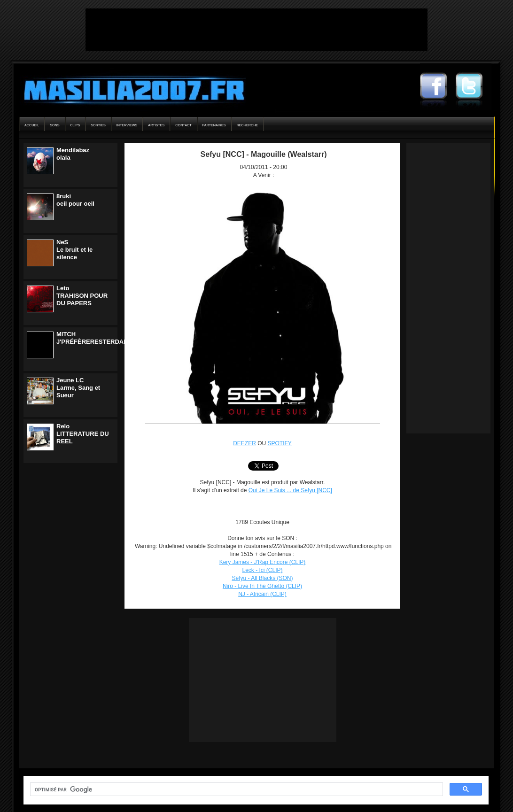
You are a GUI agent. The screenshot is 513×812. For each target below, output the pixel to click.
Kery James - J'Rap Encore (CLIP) (263, 562)
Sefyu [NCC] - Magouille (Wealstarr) (263, 154)
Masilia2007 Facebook (438, 87)
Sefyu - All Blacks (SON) (262, 578)
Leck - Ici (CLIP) (262, 570)
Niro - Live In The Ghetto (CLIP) (262, 586)
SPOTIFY (280, 443)
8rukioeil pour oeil (75, 200)
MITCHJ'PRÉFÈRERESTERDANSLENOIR (106, 338)
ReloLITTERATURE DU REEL (83, 434)
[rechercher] (236, 789)
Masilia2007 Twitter (474, 87)
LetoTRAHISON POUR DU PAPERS (82, 296)
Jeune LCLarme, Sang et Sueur (78, 388)
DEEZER (245, 443)
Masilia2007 (129, 88)
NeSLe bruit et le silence (74, 250)
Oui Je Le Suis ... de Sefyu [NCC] (290, 490)
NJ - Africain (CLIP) (262, 594)
